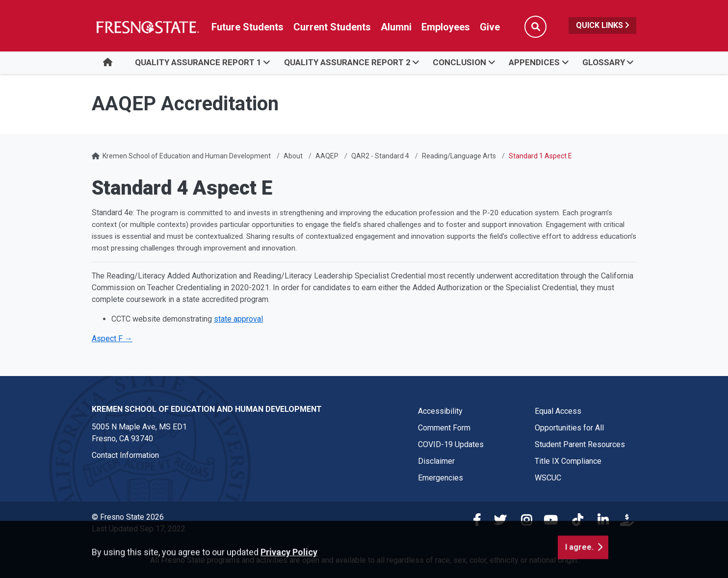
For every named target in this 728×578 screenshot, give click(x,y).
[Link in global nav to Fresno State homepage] (147, 27)
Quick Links (602, 25)
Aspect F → (112, 339)
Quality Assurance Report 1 (198, 62)
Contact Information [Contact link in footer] (125, 455)
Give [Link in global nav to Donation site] (490, 27)
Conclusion (459, 62)
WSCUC (548, 478)
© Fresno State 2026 (128, 517)
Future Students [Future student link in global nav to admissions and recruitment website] (247, 27)
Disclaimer (436, 461)
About (293, 156)
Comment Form (444, 428)
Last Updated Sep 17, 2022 (139, 529)
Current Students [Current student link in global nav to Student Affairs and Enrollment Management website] (332, 27)
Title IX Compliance (568, 461)
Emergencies (441, 478)
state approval (238, 319)
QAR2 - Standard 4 (380, 156)
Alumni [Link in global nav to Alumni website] (396, 27)
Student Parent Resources (580, 444)
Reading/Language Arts (459, 156)
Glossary (604, 62)
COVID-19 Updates (451, 444)
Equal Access (558, 411)
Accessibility (440, 411)
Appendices (534, 62)
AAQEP (327, 156)
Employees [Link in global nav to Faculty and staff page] (446, 27)
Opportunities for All (569, 428)
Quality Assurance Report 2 (347, 62)
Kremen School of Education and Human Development (187, 156)
